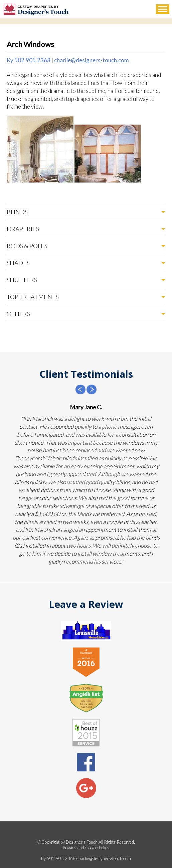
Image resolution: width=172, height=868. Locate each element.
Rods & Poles (27, 246)
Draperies (23, 229)
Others (18, 314)
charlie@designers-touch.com (92, 60)
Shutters (22, 280)
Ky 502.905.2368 (29, 60)
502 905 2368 (61, 858)
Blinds (17, 212)
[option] (86, 484)
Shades (18, 263)
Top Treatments (33, 297)
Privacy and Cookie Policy (86, 848)
